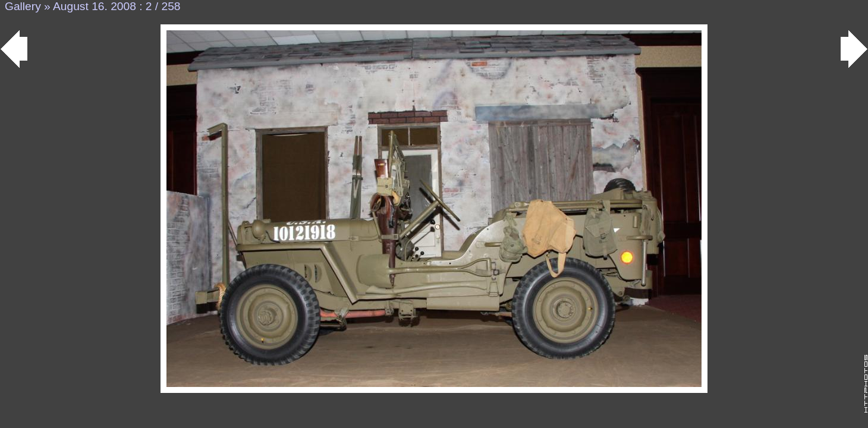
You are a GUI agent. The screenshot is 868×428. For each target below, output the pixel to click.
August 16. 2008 (95, 6)
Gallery (23, 6)
